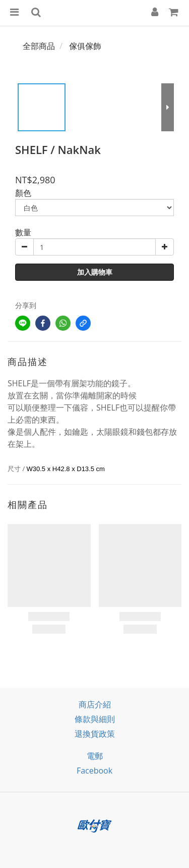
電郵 (95, 756)
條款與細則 (95, 719)
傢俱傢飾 (85, 46)
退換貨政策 (95, 734)
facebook (94, 771)
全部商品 (39, 46)
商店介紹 (95, 704)
